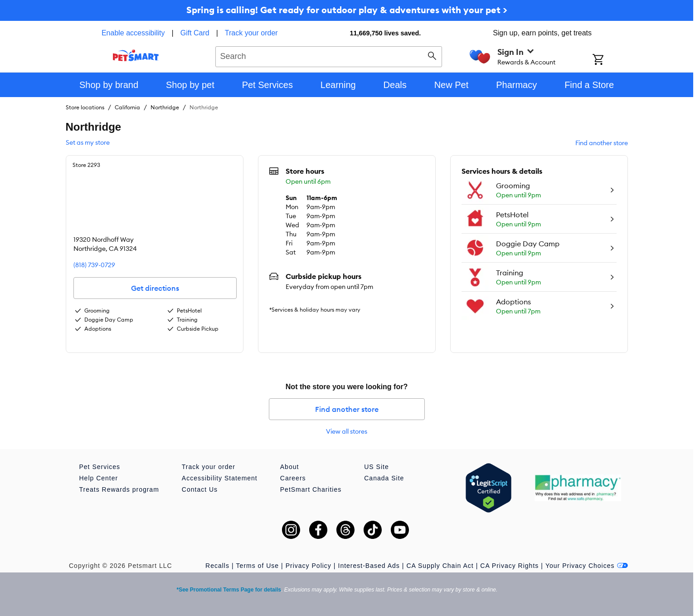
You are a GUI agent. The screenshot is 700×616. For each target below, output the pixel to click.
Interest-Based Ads (369, 566)
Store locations (85, 107)
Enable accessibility (133, 33)
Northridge (165, 107)
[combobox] (329, 55)
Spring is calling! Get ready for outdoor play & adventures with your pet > (347, 10)
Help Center (99, 478)
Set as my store (88, 142)
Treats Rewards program (119, 489)
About (290, 467)
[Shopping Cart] (610, 60)
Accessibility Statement (220, 478)
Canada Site (384, 478)
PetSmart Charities (311, 489)
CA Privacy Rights (509, 566)
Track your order (251, 33)
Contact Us (200, 489)
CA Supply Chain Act (440, 566)
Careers (293, 478)
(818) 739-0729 (94, 265)
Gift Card (195, 33)
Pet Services (100, 467)
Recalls (217, 566)
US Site (376, 467)
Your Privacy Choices (587, 566)
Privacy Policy (309, 566)
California (127, 107)
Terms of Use (258, 566)
